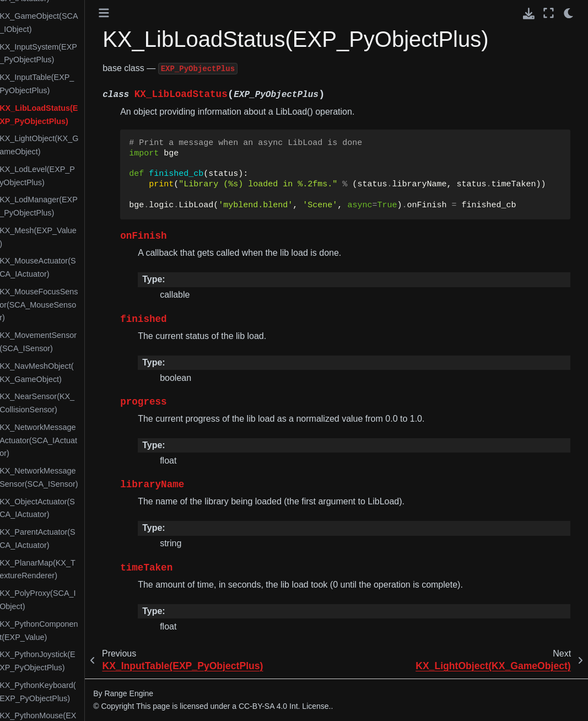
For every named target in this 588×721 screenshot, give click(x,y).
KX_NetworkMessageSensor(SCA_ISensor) (71, 477)
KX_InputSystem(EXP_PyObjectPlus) (71, 53)
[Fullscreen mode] (549, 13)
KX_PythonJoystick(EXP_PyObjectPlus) (70, 661)
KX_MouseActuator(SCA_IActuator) (70, 267)
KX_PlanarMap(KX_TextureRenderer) (70, 569)
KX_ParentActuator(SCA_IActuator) (70, 539)
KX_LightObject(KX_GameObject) (71, 145)
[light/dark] (569, 13)
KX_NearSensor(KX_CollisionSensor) (69, 403)
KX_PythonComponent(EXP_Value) (71, 631)
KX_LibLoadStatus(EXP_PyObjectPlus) (71, 115)
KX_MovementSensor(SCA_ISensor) (71, 342)
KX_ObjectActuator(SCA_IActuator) (70, 508)
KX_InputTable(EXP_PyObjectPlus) (69, 84)
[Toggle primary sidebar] (136, 13)
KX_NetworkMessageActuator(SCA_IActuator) (71, 440)
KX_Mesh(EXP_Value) (71, 237)
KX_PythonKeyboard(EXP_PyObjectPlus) (70, 692)
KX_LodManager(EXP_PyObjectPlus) (71, 206)
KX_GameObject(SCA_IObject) (71, 23)
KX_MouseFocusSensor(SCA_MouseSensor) (71, 305)
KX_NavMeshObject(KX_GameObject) (69, 373)
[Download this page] (529, 14)
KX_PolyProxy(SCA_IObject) (70, 600)
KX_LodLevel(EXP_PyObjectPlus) (70, 176)
